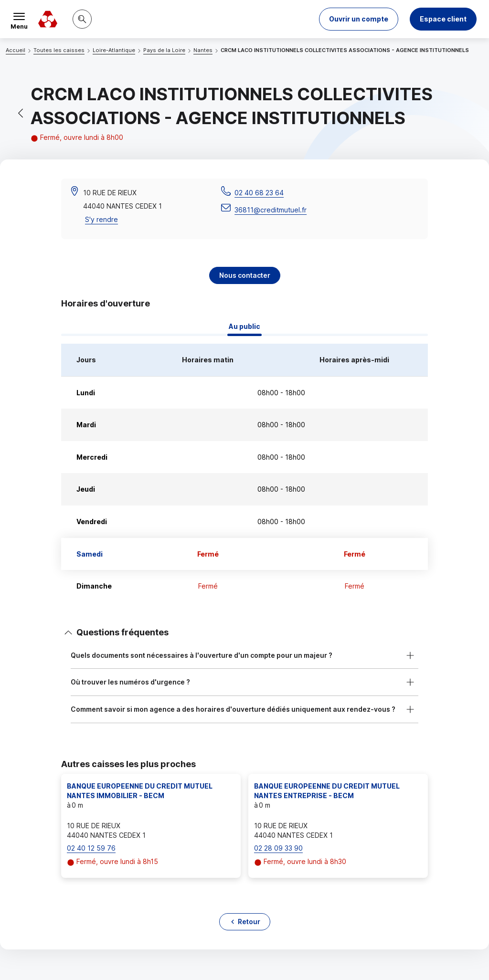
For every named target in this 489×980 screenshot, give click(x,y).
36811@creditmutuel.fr (271, 210)
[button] (359, 19)
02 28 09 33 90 (278, 848)
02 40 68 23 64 (259, 193)
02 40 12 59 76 (91, 848)
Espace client (443, 19)
